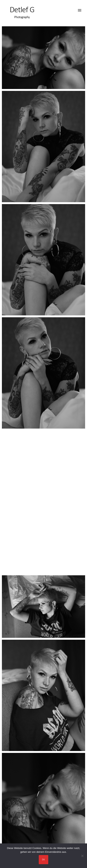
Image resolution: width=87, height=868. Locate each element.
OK (44, 860)
